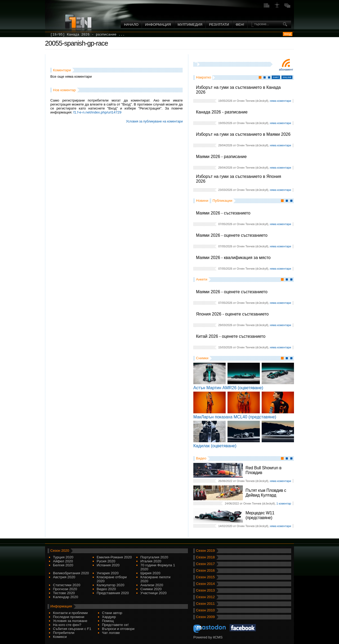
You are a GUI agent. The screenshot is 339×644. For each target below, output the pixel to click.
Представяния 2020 (113, 593)
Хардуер (109, 617)
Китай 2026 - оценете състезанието (231, 336)
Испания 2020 (108, 565)
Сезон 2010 (205, 610)
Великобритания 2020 (71, 573)
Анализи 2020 (152, 585)
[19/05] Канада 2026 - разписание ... (88, 35)
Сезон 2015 (205, 577)
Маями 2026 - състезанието (223, 213)
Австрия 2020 (64, 577)
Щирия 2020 (150, 573)
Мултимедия (190, 25)
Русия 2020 (106, 561)
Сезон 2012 (205, 597)
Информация (158, 25)
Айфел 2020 (63, 561)
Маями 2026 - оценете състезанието (232, 235)
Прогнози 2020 (65, 589)
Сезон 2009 (205, 617)
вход (288, 34)
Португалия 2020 (154, 557)
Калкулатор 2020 (110, 585)
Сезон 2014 (205, 584)
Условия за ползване (70, 621)
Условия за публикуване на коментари (154, 121)
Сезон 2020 (60, 551)
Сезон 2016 (205, 570)
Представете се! (115, 625)
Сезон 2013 (205, 590)
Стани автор (112, 613)
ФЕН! (240, 25)
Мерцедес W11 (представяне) (260, 515)
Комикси (60, 637)
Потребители (64, 633)
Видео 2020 (106, 589)
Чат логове (111, 633)
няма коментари (280, 101)
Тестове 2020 (64, 593)
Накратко (204, 77)
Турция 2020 (63, 557)
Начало (131, 25)
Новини (202, 201)
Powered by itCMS (208, 637)
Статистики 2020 (67, 585)
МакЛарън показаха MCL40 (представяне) (235, 417)
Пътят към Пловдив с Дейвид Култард (266, 493)
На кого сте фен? (67, 625)
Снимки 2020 (151, 589)
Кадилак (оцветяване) (215, 446)
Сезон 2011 (205, 604)
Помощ (108, 621)
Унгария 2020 (108, 573)
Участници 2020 (153, 593)
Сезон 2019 (205, 551)
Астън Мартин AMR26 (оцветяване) (228, 388)
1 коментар (284, 503)
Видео (201, 458)
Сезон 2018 (205, 557)
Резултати (219, 25)
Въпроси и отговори (118, 629)
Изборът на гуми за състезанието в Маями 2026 (243, 134)
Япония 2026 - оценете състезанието (232, 314)
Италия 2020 (151, 561)
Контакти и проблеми (70, 613)
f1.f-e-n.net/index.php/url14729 (97, 112)
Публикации (222, 201)
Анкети (202, 279)
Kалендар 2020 (66, 597)
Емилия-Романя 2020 (114, 557)
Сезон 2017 (205, 564)
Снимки (202, 358)
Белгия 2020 (63, 565)
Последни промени (69, 617)
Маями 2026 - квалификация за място (233, 258)
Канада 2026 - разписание (222, 112)
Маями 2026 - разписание (221, 157)
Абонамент (286, 69)
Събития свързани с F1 (72, 629)
